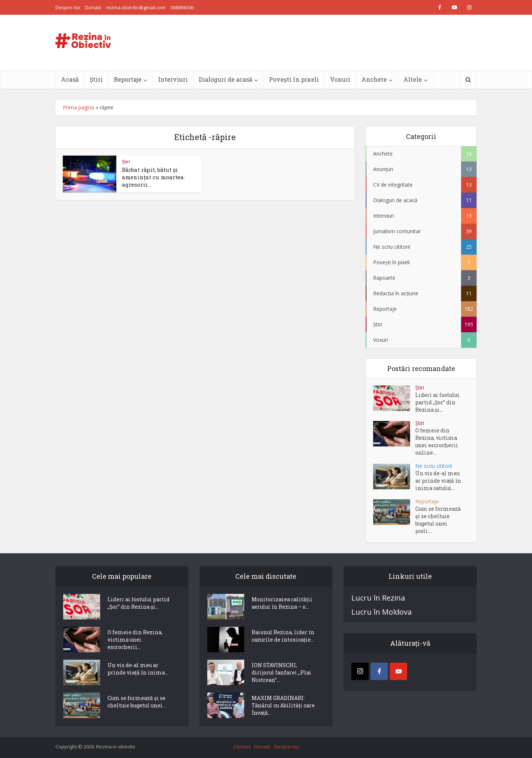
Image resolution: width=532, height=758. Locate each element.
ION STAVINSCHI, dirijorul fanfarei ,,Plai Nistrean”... (282, 672)
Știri (96, 79)
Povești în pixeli (294, 79)
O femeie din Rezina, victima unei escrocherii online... (437, 441)
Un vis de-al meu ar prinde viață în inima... (138, 669)
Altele (413, 79)
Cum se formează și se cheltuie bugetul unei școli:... (438, 520)
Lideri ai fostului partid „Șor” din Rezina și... (437, 402)
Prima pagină (79, 107)
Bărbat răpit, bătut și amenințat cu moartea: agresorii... (153, 177)
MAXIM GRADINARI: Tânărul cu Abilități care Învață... (283, 705)
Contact (242, 747)
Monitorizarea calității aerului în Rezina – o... (282, 603)
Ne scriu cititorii (434, 466)
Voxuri (340, 79)
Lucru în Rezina (378, 598)
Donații (93, 7)
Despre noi (68, 7)
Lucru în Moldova (381, 612)
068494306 (182, 7)
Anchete (374, 79)
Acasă (70, 79)
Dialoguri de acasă (226, 79)
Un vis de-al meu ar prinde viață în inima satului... (438, 481)
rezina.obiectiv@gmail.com (136, 7)
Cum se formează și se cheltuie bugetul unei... (137, 702)
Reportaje (128, 79)
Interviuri (173, 79)
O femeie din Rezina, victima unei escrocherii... (135, 640)
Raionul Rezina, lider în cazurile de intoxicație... (283, 636)
